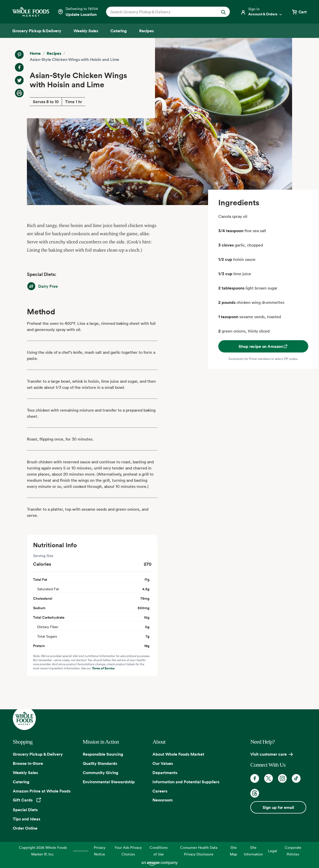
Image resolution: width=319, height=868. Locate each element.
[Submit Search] (223, 12)
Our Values (163, 763)
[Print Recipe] (19, 93)
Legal (272, 851)
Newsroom (163, 800)
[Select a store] (78, 12)
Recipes (54, 53)
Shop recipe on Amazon (263, 346)
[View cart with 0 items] (299, 12)
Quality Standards (100, 763)
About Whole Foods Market (178, 754)
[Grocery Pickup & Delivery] (37, 31)
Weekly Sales (25, 773)
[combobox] (162, 12)
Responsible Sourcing (103, 754)
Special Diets (25, 810)
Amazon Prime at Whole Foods (42, 791)
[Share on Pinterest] (19, 55)
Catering (21, 782)
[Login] (262, 12)
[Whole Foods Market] (31, 12)
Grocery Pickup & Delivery (38, 754)
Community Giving (101, 773)
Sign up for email (278, 807)
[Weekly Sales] (86, 31)
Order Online (25, 828)
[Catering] (119, 31)
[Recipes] (146, 31)
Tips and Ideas (27, 819)
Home (35, 53)
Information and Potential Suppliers (186, 782)
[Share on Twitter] (19, 80)
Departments (165, 773)
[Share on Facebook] (19, 67)
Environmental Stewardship (109, 782)
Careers (160, 791)
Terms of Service (103, 668)
